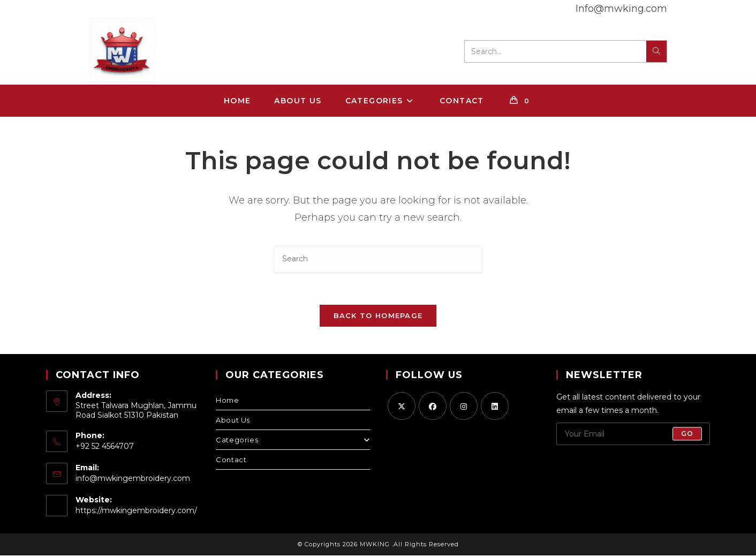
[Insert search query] (378, 259)
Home (227, 402)
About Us (233, 421)
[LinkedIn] (495, 408)
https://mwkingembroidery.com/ (136, 512)
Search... (486, 51)
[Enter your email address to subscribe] (633, 435)
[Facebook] (433, 408)
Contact (231, 461)
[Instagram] (464, 408)
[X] (402, 408)
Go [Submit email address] (687, 435)
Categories (293, 441)
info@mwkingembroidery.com (133, 480)
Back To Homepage (378, 317)
